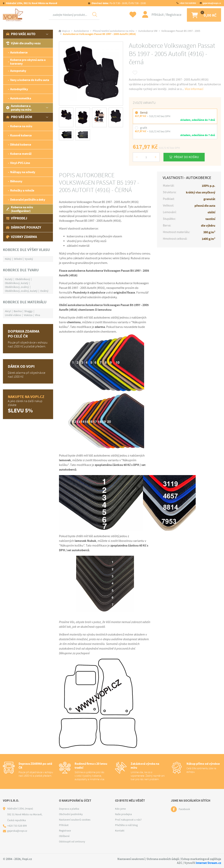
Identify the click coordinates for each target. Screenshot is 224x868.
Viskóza (28, 315)
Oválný (44, 291)
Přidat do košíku (187, 157)
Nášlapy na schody (23, 172)
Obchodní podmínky (71, 814)
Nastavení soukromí (131, 859)
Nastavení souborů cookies (75, 820)
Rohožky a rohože (22, 191)
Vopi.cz (66, 31)
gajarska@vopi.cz (212, 3)
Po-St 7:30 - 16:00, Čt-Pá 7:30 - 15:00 (118, 3)
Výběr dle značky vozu (23, 44)
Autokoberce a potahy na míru (19, 108)
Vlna (37, 315)
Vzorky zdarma (21, 237)
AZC (180, 863)
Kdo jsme (120, 809)
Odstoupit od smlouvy (72, 842)
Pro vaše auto (21, 34)
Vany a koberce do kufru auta (30, 80)
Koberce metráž (21, 154)
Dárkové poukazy (24, 228)
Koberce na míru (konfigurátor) (20, 209)
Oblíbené (64, 836)
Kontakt (120, 831)
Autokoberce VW (148, 31)
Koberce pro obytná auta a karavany (28, 62)
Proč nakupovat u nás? (128, 820)
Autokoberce (19, 53)
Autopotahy (18, 71)
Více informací (194, 89)
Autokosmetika (21, 99)
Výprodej (17, 219)
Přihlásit (157, 15)
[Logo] (14, 15)
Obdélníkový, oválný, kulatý (21, 291)
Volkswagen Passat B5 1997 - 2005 (181, 31)
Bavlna (18, 311)
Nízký (8, 259)
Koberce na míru (21, 127)
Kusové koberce (21, 136)
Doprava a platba (69, 809)
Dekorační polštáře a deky (28, 200)
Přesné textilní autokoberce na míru (114, 31)
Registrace (172, 15)
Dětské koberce (21, 145)
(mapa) (29, 809)
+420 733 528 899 (188, 3)
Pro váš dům (19, 117)
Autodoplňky (19, 89)
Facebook (184, 809)
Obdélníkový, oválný (17, 287)
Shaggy (28, 311)
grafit (144, 128)
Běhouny (16, 182)
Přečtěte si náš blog (126, 825)
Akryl (8, 311)
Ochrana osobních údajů (163, 859)
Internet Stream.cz (208, 863)
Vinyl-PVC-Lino (20, 163)
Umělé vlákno (13, 315)
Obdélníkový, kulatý (17, 283)
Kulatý (9, 279)
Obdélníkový (23, 279)
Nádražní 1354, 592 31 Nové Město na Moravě (31, 3)
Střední (18, 259)
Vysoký (29, 259)
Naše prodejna (123, 814)
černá (144, 113)
